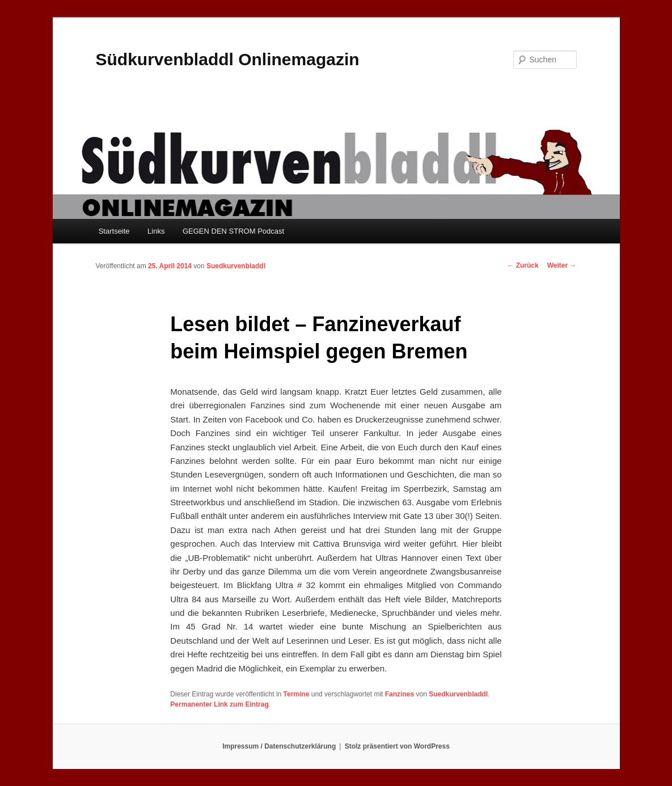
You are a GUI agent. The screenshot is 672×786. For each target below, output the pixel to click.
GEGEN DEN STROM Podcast (233, 231)
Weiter (562, 265)
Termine (297, 694)
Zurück (523, 265)
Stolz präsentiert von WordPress (397, 746)
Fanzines (400, 694)
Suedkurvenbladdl (236, 266)
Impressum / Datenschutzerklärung (279, 746)
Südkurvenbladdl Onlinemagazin (228, 59)
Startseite (114, 231)
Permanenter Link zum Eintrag (219, 704)
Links (156, 231)
